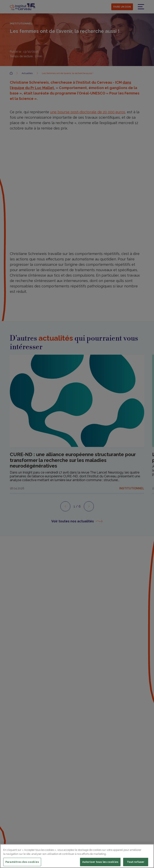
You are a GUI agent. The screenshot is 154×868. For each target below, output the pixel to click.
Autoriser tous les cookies (100, 862)
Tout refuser (136, 862)
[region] (77, 856)
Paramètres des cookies (22, 862)
